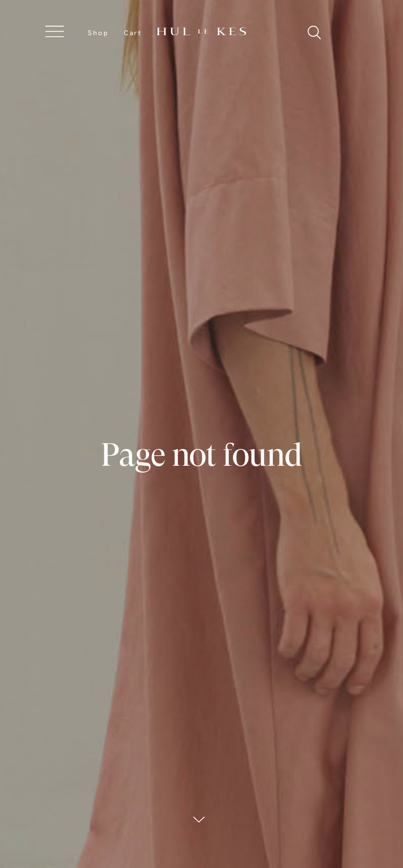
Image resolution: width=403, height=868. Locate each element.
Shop (98, 33)
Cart (133, 33)
